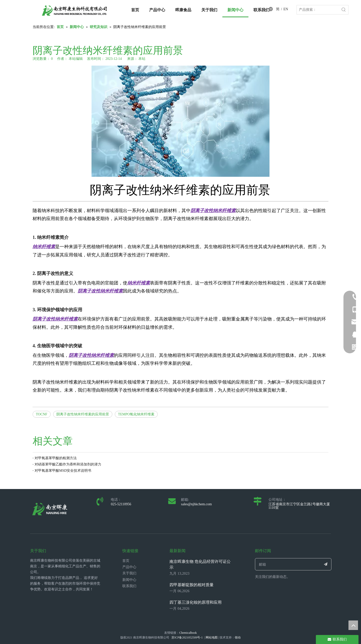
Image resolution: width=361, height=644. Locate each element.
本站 (142, 59)
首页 (126, 561)
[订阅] (326, 564)
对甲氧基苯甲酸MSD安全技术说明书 (63, 471)
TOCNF (42, 414)
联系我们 (129, 586)
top (353, 625)
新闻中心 (129, 580)
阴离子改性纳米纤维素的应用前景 (83, 414)
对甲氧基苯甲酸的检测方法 (56, 458)
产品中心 (129, 567)
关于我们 (129, 573)
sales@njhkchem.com (196, 504)
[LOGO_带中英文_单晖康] (74, 11)
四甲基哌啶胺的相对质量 (192, 585)
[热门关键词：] (344, 10)
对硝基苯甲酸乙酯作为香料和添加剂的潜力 (68, 464)
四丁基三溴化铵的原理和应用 (196, 602)
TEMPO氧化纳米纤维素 (136, 414)
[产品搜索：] (318, 10)
